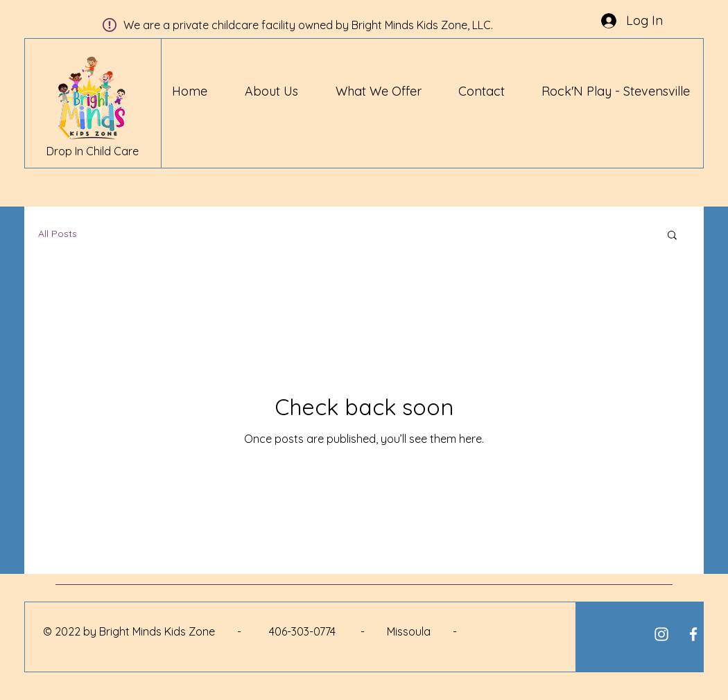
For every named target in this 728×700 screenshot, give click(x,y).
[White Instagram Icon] (661, 634)
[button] (672, 236)
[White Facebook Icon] (693, 634)
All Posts (58, 234)
